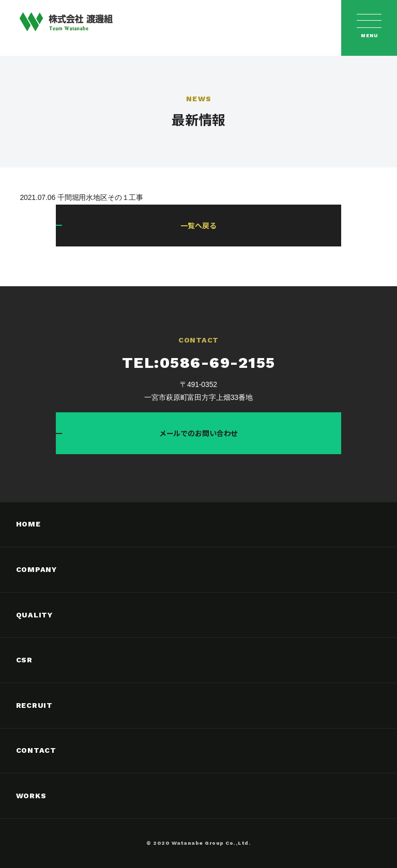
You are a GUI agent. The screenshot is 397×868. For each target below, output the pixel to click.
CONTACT (36, 750)
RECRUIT (34, 705)
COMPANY (36, 569)
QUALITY (34, 615)
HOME (28, 524)
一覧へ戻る (198, 225)
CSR (24, 660)
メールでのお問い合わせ (198, 433)
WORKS (31, 796)
